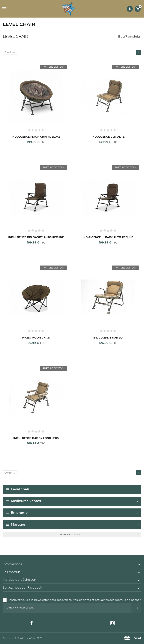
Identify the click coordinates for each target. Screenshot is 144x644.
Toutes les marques (100, 535)
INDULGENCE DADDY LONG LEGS (36, 438)
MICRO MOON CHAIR (36, 338)
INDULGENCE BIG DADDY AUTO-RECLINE (36, 237)
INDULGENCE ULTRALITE (108, 137)
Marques (18, 525)
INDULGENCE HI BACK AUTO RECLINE (108, 237)
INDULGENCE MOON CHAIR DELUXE (36, 137)
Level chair (20, 489)
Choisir (11, 52)
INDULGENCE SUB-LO (108, 338)
